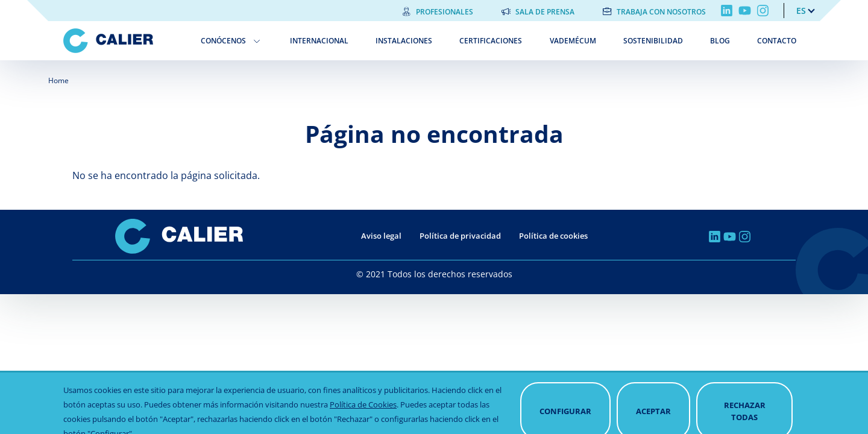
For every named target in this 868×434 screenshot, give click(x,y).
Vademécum (573, 41)
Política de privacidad (460, 236)
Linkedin (727, 11)
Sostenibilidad (653, 41)
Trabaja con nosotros (661, 12)
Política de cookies (553, 236)
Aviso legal (381, 236)
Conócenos (223, 41)
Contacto (777, 41)
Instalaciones (404, 41)
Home (58, 80)
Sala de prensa (545, 12)
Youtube (745, 11)
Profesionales (445, 12)
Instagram (763, 11)
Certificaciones (491, 41)
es (801, 11)
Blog (720, 41)
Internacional (319, 41)
